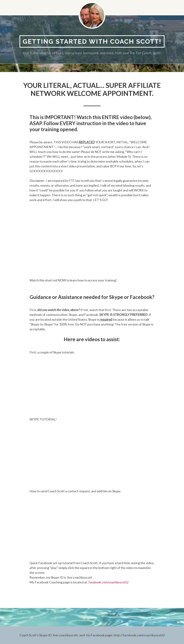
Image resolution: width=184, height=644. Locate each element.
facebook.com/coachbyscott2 (109, 582)
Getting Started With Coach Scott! (92, 41)
